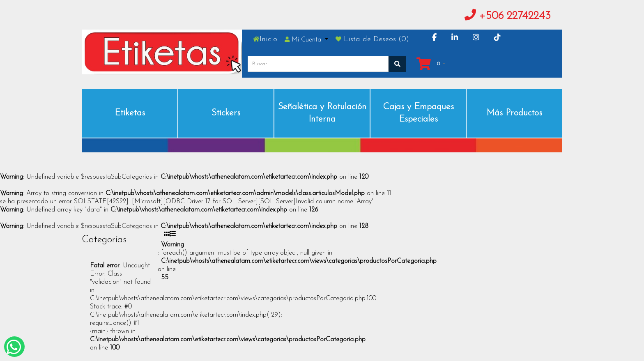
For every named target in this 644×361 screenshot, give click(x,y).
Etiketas (130, 113)
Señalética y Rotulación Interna (322, 113)
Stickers (226, 113)
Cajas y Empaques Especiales (418, 113)
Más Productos (514, 113)
